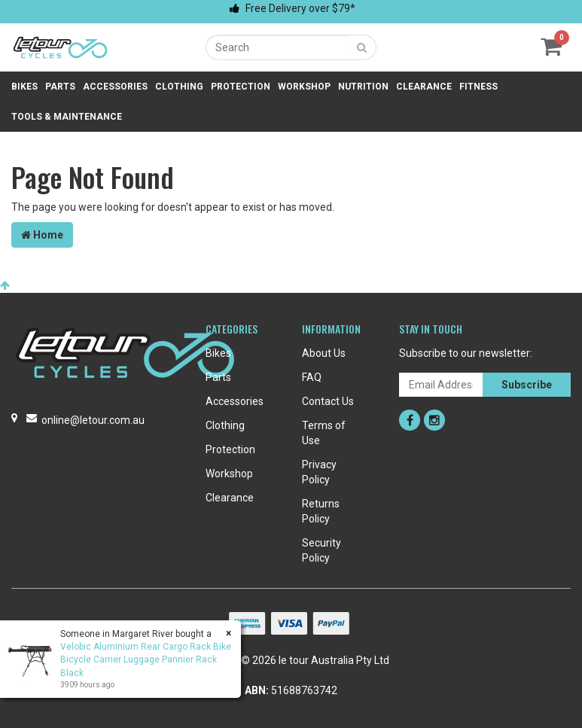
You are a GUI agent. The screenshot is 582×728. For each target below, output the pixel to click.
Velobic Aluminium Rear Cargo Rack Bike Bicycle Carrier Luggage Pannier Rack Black (145, 659)
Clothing (179, 87)
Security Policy (321, 550)
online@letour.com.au (93, 420)
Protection (241, 87)
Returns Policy (321, 511)
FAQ (312, 377)
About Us (324, 353)
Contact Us (328, 401)
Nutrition (363, 87)
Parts (60, 87)
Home (42, 235)
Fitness (478, 87)
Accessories (115, 87)
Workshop (304, 87)
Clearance (424, 87)
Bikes (24, 87)
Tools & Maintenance (67, 117)
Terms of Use (324, 433)
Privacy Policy (319, 472)
